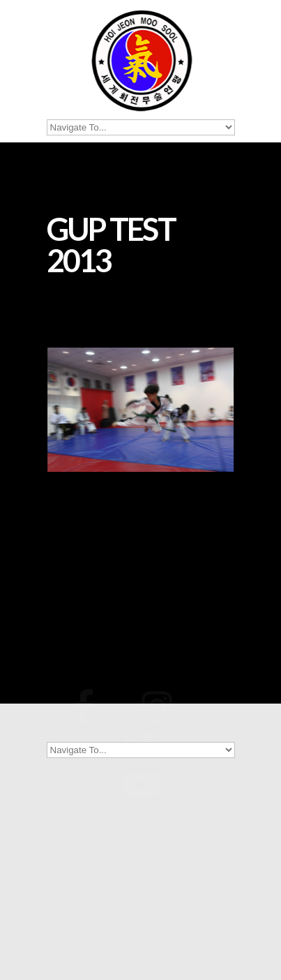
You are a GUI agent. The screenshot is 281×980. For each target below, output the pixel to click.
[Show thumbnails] (141, 576)
